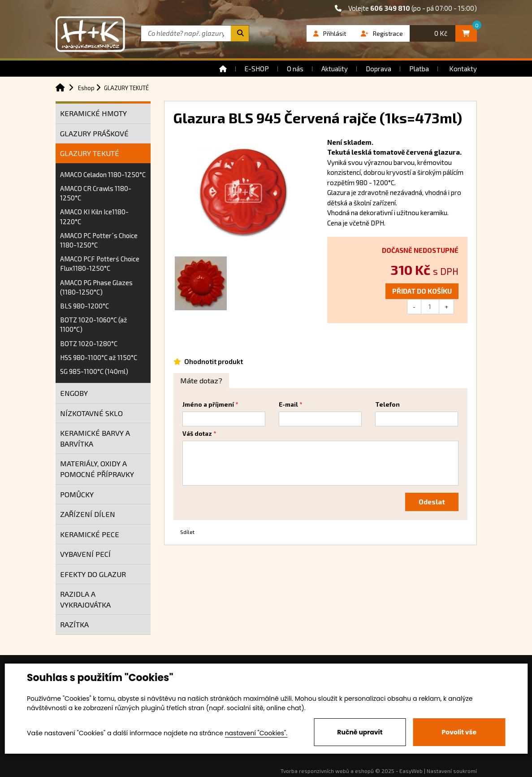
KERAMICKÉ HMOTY (93, 113)
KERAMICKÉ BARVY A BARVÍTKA (95, 438)
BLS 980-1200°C (84, 306)
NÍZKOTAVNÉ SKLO (91, 413)
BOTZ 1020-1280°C (89, 343)
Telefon (387, 404)
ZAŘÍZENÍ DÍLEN (88, 514)
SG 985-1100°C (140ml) (94, 371)
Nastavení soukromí (452, 771)
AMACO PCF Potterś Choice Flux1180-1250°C (100, 263)
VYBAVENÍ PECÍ (85, 554)
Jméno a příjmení (208, 404)
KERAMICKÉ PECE (90, 534)
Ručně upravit (360, 732)
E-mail (288, 404)
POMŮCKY (77, 494)
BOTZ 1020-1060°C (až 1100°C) (94, 324)
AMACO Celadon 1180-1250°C (103, 174)
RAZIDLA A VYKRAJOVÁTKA (85, 599)
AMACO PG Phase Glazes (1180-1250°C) (96, 287)
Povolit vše (459, 732)
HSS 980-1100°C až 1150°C (99, 357)
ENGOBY (74, 393)
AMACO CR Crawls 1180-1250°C (96, 193)
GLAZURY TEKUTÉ (90, 153)
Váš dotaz (197, 434)
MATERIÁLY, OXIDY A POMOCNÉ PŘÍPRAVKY (97, 469)
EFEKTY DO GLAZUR (93, 574)
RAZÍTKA (74, 624)
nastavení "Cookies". (256, 733)
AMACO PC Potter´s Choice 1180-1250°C (99, 240)
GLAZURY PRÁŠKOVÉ (94, 133)
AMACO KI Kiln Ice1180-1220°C (94, 216)
